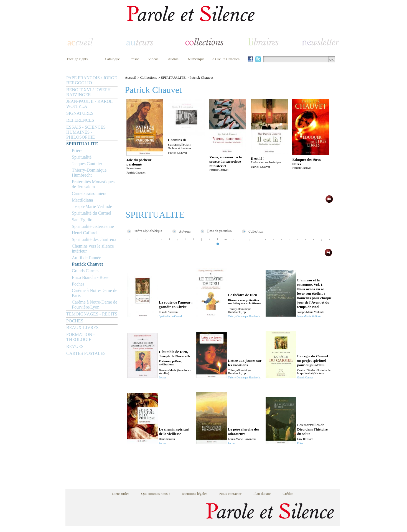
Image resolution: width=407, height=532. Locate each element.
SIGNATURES (80, 113)
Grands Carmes (86, 271)
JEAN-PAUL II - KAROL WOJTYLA (89, 104)
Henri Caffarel (85, 233)
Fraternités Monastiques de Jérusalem (93, 184)
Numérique (196, 59)
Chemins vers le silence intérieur (93, 249)
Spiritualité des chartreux (94, 239)
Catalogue (112, 59)
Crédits (288, 494)
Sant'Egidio (82, 220)
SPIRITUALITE (82, 144)
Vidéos (153, 59)
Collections (149, 77)
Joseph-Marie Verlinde (92, 206)
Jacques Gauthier (87, 164)
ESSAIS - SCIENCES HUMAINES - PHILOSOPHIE (86, 132)
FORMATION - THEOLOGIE (81, 337)
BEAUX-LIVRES (82, 328)
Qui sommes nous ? (156, 494)
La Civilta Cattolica (225, 59)
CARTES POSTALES (86, 353)
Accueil (130, 77)
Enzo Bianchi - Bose (90, 277)
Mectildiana (82, 200)
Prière (77, 150)
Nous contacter (230, 494)
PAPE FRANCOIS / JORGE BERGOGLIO (92, 80)
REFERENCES (80, 120)
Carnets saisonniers (89, 193)
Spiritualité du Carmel (91, 213)
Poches (78, 284)
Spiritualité (82, 157)
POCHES (75, 321)
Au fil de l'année (87, 258)
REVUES (75, 346)
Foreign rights (77, 59)
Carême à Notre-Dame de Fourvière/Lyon (95, 305)
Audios (173, 59)
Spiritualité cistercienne (93, 226)
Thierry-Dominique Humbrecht (89, 173)
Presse (134, 59)
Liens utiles (121, 494)
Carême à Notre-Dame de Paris (95, 293)
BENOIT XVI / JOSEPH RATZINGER (88, 92)
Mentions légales (195, 494)
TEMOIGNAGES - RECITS (92, 314)
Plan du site (262, 494)
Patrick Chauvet (87, 264)
